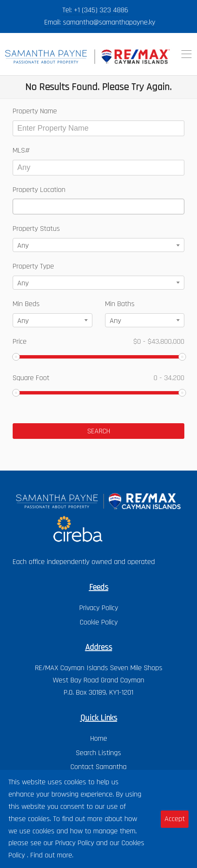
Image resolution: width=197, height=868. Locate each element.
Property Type (33, 266)
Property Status (36, 229)
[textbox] (18, 207)
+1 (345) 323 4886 (101, 10)
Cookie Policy (99, 622)
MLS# (21, 150)
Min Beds (26, 304)
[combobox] (98, 207)
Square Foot (98, 378)
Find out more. (52, 855)
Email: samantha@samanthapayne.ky (100, 22)
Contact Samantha (98, 767)
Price (98, 341)
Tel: (68, 10)
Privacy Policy (99, 608)
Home (99, 738)
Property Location (39, 190)
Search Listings (98, 753)
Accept (175, 819)
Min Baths (120, 304)
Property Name (35, 111)
